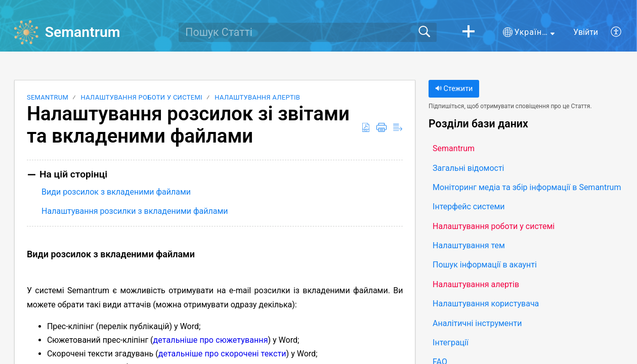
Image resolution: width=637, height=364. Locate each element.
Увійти (586, 32)
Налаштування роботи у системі (142, 97)
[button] (469, 32)
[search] (308, 32)
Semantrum (48, 97)
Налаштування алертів (257, 97)
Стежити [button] (454, 89)
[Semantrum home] (26, 32)
